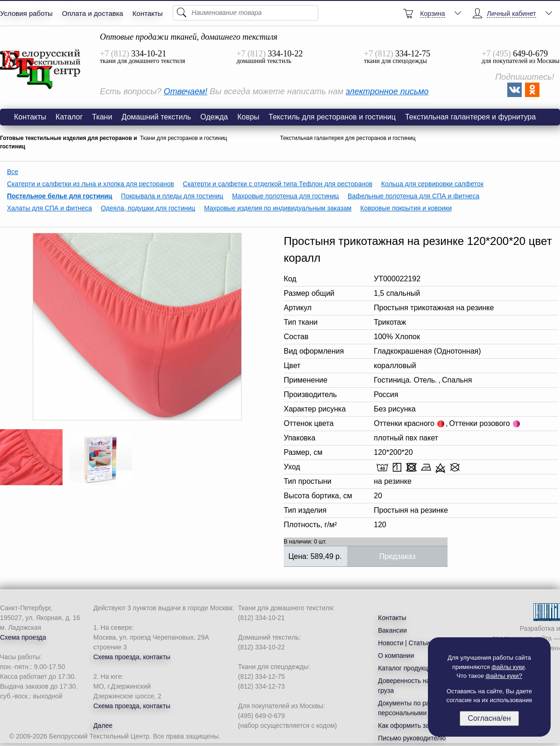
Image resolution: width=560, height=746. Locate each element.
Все (13, 172)
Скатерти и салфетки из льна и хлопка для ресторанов (91, 184)
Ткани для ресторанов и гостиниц (183, 138)
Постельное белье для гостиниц (59, 196)
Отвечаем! (185, 91)
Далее (103, 725)
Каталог (69, 117)
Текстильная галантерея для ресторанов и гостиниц (348, 138)
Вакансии (392, 630)
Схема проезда (23, 637)
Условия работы (26, 13)
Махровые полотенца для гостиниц (285, 196)
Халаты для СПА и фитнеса (49, 208)
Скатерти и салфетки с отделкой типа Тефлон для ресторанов (278, 184)
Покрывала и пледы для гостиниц (172, 196)
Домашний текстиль (156, 117)
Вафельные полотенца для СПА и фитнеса (413, 196)
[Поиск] (245, 13)
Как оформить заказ (409, 725)
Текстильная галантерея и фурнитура (470, 117)
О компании (396, 655)
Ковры (248, 117)
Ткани (102, 117)
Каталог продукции (407, 668)
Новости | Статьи (404, 643)
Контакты (148, 13)
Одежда (214, 117)
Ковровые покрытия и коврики (406, 208)
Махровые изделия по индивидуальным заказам (278, 208)
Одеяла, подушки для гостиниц (148, 208)
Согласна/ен (489, 718)
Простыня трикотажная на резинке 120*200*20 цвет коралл (41, 70)
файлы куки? (504, 676)
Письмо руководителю (412, 738)
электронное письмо (387, 91)
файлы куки (508, 667)
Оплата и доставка (93, 13)
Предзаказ (398, 556)
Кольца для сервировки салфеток (432, 184)
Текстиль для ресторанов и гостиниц (332, 117)
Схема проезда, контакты (132, 657)
